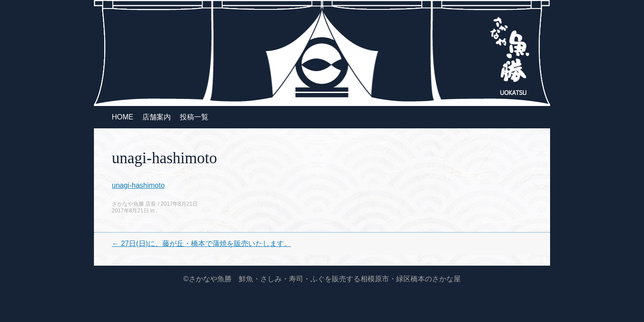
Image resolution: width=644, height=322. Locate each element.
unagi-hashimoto (138, 185)
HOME (123, 117)
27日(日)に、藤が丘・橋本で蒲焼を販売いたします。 (201, 244)
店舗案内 (157, 117)
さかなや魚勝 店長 (134, 204)
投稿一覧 (194, 117)
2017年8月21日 (179, 204)
